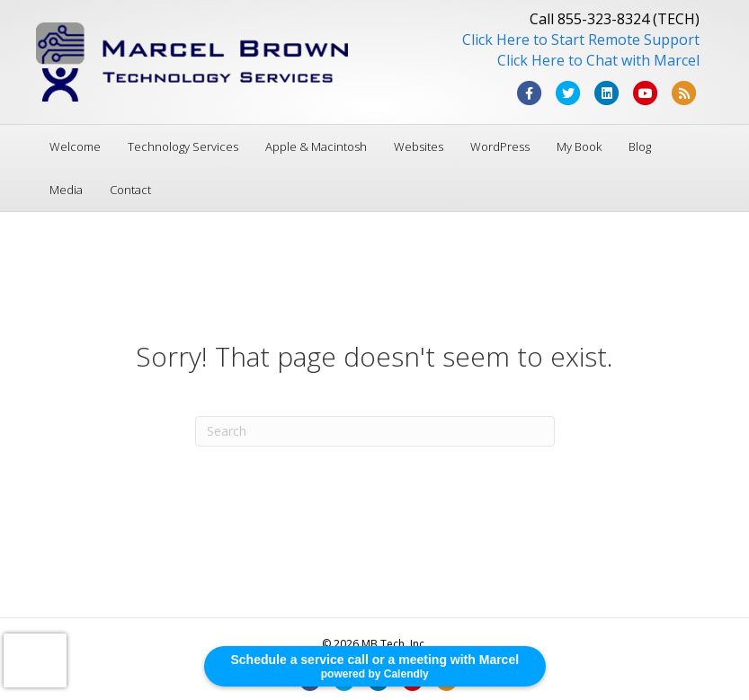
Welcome (75, 146)
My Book (579, 146)
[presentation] (35, 660)
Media (66, 190)
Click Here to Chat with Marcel (598, 60)
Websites (419, 146)
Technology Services (183, 146)
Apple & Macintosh (316, 146)
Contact (130, 190)
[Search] (375, 431)
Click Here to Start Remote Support (581, 40)
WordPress (500, 146)
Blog (640, 146)
